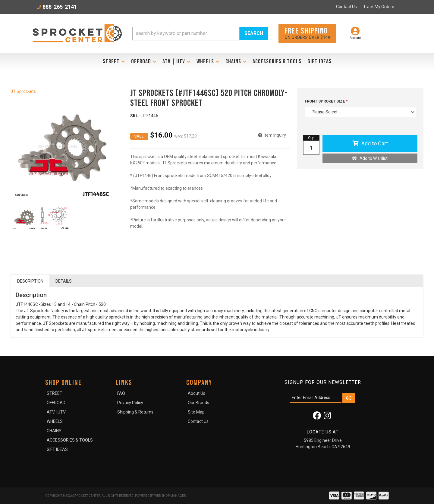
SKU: (135, 116)
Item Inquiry (275, 135)
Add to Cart (375, 143)
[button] (200, 33)
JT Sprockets (23, 91)
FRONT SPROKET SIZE (325, 101)
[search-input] (186, 33)
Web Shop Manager (170, 496)
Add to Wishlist (374, 158)
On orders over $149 (307, 33)
